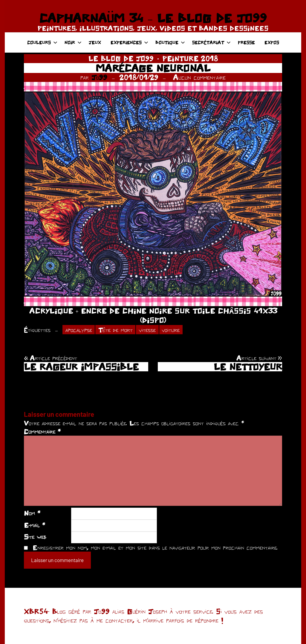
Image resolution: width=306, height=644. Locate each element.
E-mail (35, 525)
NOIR (73, 42)
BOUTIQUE (170, 42)
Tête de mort (115, 330)
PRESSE (246, 42)
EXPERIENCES (129, 42)
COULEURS (42, 42)
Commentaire (42, 431)
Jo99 (99, 77)
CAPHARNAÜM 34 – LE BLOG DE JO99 (153, 18)
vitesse (147, 330)
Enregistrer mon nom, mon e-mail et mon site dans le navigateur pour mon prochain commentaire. (155, 547)
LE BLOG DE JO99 (121, 58)
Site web (35, 537)
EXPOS (272, 42)
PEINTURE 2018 (190, 58)
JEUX (95, 42)
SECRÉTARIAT (211, 42)
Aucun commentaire (199, 77)
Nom (32, 513)
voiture (171, 330)
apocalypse (79, 330)
